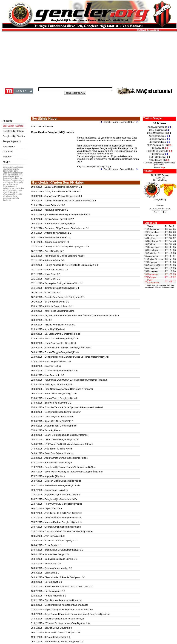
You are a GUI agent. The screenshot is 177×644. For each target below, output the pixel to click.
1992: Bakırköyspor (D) (159, 151)
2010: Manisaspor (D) (159, 133)
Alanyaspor (153, 256)
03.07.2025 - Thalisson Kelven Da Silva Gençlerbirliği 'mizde (62, 531)
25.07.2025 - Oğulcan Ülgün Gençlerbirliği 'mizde (56, 481)
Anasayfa (7, 121)
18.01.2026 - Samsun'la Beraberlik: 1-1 (51, 237)
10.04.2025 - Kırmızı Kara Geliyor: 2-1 (50, 554)
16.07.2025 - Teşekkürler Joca (46, 508)
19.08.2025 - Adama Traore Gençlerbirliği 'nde (55, 398)
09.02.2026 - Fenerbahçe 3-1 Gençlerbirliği (53, 224)
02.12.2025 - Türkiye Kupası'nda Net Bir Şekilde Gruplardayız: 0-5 (65, 265)
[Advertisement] (89, 58)
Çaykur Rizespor (155, 259)
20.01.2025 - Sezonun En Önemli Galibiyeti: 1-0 (55, 632)
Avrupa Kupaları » (12, 141)
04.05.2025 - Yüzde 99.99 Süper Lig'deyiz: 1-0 (55, 541)
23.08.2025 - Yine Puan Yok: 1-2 (48, 375)
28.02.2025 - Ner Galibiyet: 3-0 (47, 582)
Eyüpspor (152, 277)
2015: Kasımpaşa (159, 130)
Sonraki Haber (130, 122)
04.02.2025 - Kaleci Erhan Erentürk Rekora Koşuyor (58, 619)
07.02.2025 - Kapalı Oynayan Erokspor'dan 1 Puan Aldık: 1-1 (62, 609)
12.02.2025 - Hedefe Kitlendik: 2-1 (48, 596)
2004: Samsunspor (159, 136)
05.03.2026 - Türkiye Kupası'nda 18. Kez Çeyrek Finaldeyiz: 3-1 (64, 201)
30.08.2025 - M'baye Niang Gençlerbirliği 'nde (54, 371)
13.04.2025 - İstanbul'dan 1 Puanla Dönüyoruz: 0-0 (57, 550)
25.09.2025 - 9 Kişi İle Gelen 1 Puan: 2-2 (52, 306)
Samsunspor (153, 247)
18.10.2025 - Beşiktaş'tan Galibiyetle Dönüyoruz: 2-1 (58, 297)
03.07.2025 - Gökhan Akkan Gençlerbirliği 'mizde (56, 527)
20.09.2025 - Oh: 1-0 (42, 320)
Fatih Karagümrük (153, 281)
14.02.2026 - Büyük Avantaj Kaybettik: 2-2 (52, 219)
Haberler (7, 157)
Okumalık (8, 152)
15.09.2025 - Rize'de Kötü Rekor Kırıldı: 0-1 (53, 325)
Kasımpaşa (153, 271)
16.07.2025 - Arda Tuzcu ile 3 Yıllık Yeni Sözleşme (57, 513)
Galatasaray (153, 229)
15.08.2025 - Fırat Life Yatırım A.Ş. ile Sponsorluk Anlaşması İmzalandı (67, 407)
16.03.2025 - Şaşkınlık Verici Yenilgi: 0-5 (52, 568)
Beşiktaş (151, 238)
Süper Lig (151, 223)
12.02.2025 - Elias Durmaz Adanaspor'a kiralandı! (56, 600)
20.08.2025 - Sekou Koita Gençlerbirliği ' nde (54, 394)
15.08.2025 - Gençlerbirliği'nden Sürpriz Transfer (56, 412)
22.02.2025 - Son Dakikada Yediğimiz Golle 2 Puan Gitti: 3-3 (62, 586)
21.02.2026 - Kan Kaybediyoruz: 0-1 (49, 210)
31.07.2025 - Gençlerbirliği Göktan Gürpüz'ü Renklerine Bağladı (63, 467)
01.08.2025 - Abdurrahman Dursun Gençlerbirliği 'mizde (59, 458)
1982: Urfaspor (159, 154)
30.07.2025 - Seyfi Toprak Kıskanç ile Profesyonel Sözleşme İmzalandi (67, 472)
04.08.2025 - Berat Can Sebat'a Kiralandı (52, 453)
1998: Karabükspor (159, 142)
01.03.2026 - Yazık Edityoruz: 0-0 (48, 205)
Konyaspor (152, 262)
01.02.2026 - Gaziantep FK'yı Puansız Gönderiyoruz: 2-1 (60, 228)
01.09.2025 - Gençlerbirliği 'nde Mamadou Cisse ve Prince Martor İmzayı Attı (70, 357)
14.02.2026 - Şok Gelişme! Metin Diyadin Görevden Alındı (60, 214)
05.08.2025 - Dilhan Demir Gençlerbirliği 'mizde (55, 439)
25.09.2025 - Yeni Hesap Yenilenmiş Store (52, 311)
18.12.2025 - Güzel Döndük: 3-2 (47, 251)
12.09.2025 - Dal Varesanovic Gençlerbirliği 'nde (56, 334)
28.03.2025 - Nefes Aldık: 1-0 (46, 564)
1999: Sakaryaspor (159, 139)
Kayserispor (153, 274)
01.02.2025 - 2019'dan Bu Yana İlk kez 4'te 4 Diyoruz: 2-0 (60, 623)
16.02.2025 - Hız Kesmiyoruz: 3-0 (48, 591)
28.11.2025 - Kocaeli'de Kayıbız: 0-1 (49, 270)
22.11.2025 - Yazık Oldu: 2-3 (46, 274)
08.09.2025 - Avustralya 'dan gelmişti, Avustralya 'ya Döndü (61, 348)
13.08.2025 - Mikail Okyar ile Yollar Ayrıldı (52, 417)
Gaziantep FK (154, 253)
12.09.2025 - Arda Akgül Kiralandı (48, 329)
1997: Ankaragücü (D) (159, 145)
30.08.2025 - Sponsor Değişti (46, 366)
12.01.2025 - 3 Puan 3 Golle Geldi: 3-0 (51, 637)
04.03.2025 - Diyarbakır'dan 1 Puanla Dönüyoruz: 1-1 (58, 577)
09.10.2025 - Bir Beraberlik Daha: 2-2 (50, 302)
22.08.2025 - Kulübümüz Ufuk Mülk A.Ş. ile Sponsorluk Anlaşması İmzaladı (69, 380)
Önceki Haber (110, 122)
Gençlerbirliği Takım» (13, 131)
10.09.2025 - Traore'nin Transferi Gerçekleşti (54, 343)
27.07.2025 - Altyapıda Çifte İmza (48, 476)
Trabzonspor (153, 235)
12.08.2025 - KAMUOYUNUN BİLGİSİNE (52, 421)
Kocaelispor (153, 250)
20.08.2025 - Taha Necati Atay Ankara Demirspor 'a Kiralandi (62, 389)
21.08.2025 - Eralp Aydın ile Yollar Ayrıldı (52, 384)
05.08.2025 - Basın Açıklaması (47, 430)
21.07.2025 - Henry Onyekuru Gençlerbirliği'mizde (56, 504)
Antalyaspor (153, 268)
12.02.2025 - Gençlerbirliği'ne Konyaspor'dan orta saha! (59, 605)
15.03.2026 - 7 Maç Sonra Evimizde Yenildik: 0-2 (56, 191)
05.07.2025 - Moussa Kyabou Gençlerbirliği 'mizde (57, 522)
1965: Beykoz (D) (159, 160)
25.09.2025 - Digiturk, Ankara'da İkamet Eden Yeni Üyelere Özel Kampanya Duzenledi (75, 315)
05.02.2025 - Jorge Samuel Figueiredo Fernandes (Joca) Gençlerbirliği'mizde (70, 614)
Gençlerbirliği (154, 265)
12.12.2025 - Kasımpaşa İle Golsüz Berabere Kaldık (58, 256)
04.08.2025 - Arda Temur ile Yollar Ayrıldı (52, 449)
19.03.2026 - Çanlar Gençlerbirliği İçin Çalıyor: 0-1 (57, 187)
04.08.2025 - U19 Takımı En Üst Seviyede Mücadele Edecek (62, 444)
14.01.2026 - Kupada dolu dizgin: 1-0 (50, 242)
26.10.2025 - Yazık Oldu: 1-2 (46, 292)
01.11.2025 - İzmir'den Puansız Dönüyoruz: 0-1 (55, 288)
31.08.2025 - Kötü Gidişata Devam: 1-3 (51, 361)
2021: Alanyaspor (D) (159, 127)
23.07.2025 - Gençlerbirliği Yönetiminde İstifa (54, 499)
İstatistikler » (9, 146)
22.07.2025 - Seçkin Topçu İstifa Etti (49, 490)
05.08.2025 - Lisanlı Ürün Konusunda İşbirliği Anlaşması (60, 435)
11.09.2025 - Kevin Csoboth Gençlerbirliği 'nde (55, 338)
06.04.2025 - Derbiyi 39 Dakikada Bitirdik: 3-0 (54, 559)
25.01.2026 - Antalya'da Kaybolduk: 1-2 (51, 233)
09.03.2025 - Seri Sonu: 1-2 (45, 573)
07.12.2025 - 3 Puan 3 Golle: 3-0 (48, 260)
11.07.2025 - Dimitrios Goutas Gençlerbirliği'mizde (57, 518)
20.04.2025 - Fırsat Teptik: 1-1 (46, 545)
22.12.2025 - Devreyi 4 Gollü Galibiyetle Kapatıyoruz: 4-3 (60, 247)
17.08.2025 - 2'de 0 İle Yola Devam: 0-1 (51, 403)
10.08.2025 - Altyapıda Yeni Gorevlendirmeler (54, 426)
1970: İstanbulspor (159, 157)
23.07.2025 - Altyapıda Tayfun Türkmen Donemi (55, 495)
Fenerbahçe (153, 232)
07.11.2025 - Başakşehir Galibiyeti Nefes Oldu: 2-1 (57, 283)
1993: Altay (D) (159, 148)
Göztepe (151, 244)
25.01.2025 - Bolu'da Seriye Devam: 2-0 (51, 628)
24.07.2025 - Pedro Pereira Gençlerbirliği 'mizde (55, 485)
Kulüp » (7, 162)
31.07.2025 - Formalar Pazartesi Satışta (51, 462)
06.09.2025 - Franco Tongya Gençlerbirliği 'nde (55, 352)
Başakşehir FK (154, 241)
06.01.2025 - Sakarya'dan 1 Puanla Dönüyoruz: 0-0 (57, 642)
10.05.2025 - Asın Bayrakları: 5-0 (48, 536)
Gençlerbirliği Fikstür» (14, 136)
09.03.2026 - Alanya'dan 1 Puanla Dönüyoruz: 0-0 (56, 196)
